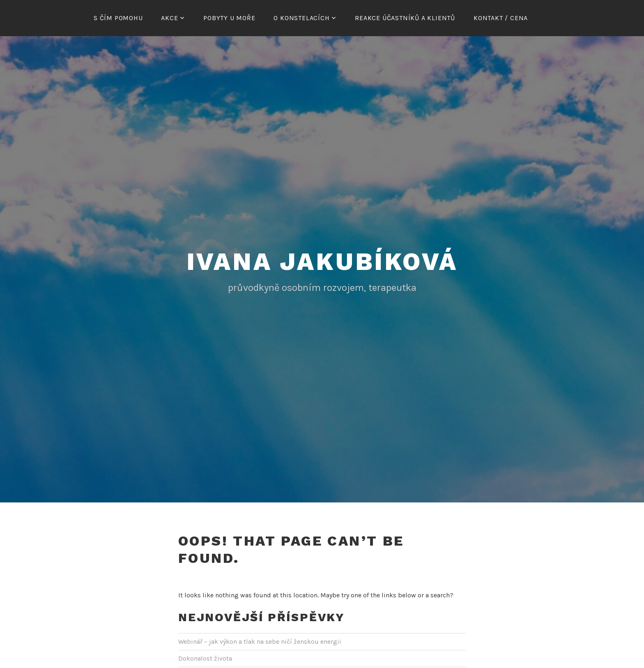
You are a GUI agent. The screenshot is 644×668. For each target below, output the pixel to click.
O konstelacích (301, 18)
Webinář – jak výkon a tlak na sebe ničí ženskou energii (260, 640)
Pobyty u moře (229, 18)
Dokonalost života (205, 657)
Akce (169, 18)
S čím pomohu (118, 18)
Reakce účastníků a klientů (405, 18)
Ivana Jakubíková (322, 260)
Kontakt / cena (501, 18)
